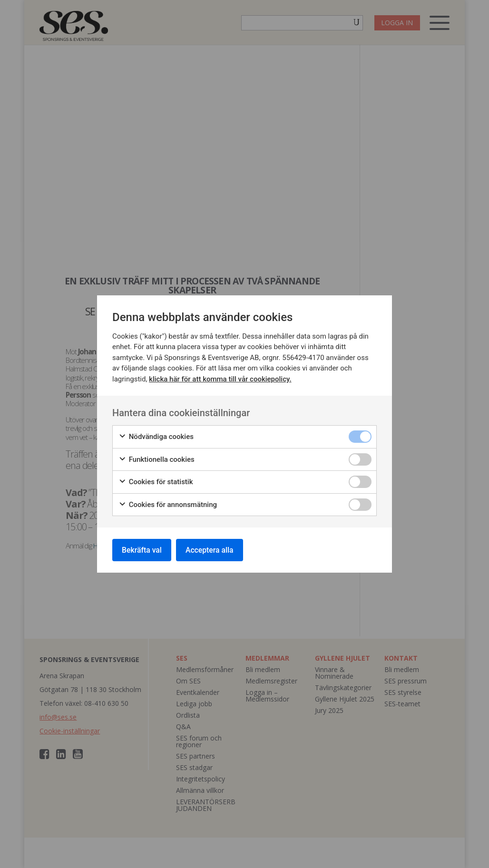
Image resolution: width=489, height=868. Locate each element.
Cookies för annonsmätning (168, 504)
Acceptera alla (212, 550)
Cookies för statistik (156, 482)
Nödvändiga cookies (156, 436)
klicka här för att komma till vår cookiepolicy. (220, 379)
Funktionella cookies (156, 459)
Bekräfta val (142, 550)
